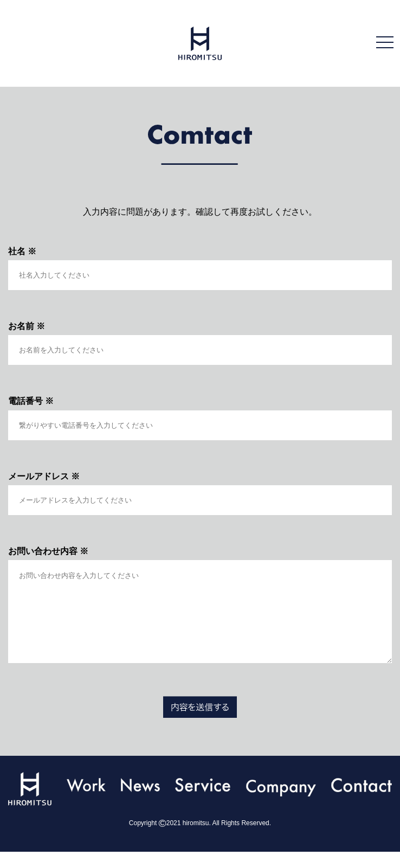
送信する (200, 723)
